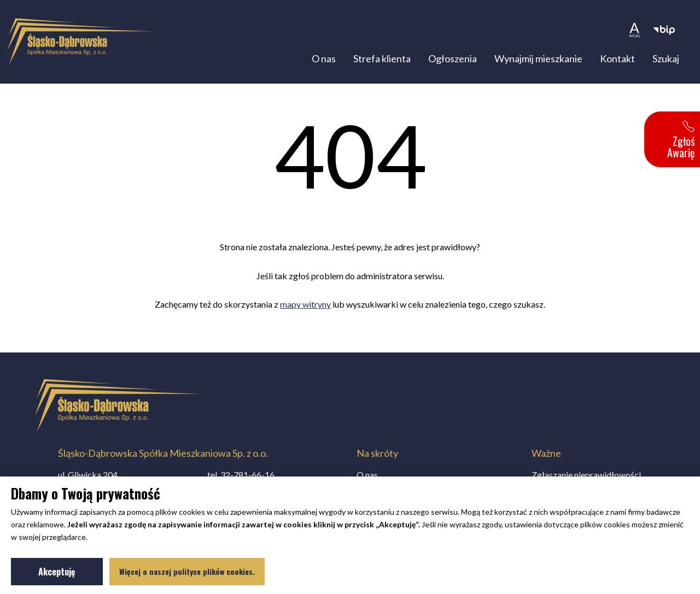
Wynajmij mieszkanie (538, 58)
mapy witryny (305, 304)
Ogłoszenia (453, 58)
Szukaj (666, 58)
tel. (241, 475)
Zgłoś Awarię (681, 140)
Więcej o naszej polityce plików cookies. (187, 571)
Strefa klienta (382, 58)
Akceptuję (71, 574)
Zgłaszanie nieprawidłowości (586, 475)
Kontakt (617, 58)
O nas (324, 58)
